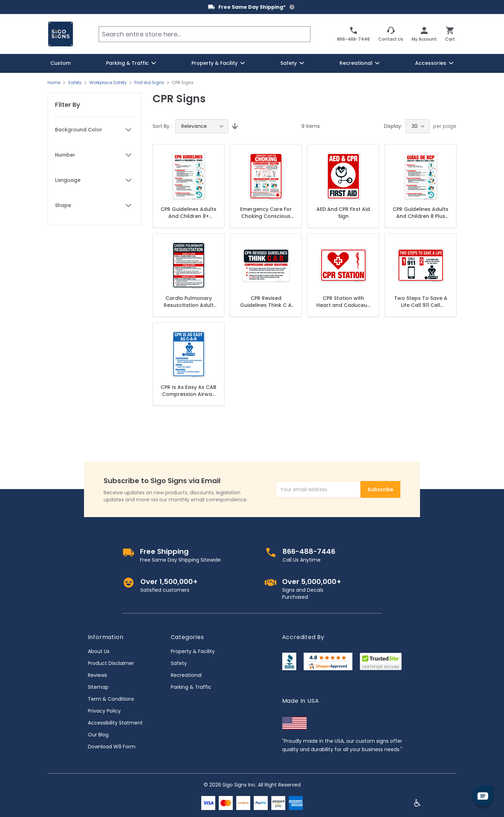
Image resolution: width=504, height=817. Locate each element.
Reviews (97, 675)
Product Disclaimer (111, 663)
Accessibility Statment (115, 723)
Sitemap (98, 687)
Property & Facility (193, 651)
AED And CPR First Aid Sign (343, 213)
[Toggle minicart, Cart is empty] (450, 34)
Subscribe (380, 489)
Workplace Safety (108, 83)
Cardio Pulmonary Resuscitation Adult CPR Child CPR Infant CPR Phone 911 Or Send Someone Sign (188, 302)
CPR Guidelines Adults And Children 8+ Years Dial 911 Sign (188, 213)
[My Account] (424, 34)
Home (54, 83)
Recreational (186, 675)
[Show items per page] (418, 126)
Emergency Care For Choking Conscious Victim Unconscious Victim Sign (266, 213)
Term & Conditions (111, 699)
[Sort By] (202, 126)
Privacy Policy (104, 711)
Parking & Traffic (191, 687)
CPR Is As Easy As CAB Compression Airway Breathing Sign (188, 391)
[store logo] (61, 34)
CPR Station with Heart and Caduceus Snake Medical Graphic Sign (343, 302)
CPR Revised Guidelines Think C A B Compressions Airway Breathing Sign (266, 302)
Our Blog (98, 735)
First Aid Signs (149, 83)
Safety (75, 83)
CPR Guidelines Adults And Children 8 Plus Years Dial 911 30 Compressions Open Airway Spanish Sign (421, 213)
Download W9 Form (112, 747)
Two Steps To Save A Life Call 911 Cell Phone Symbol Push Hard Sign (421, 302)
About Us (99, 651)
